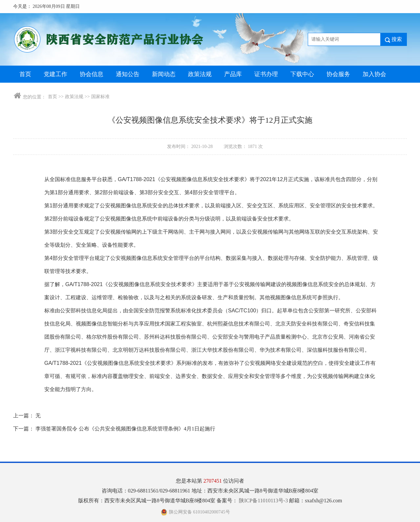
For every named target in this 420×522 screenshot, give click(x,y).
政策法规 (200, 74)
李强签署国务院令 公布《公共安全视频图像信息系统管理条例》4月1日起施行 (125, 429)
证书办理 (266, 74)
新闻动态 (164, 74)
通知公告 (128, 74)
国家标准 (100, 97)
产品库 (233, 74)
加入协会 (374, 74)
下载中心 (302, 74)
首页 (25, 74)
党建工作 (55, 74)
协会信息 (92, 74)
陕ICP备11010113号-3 (264, 501)
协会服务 (338, 74)
